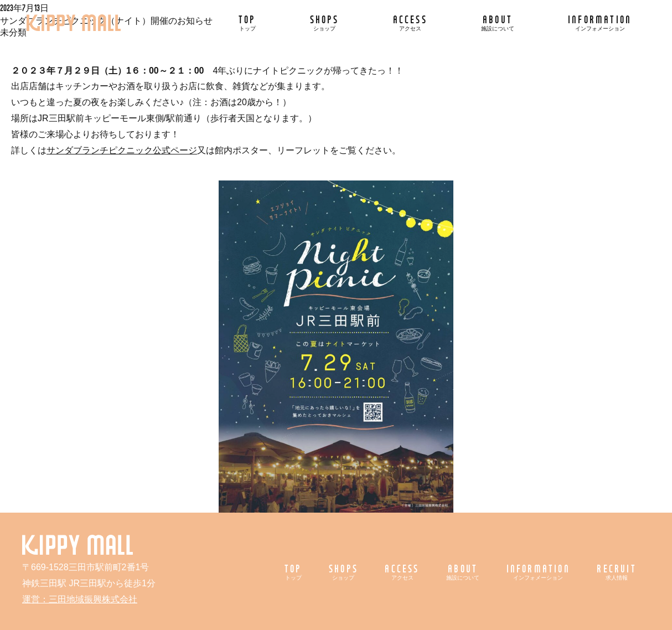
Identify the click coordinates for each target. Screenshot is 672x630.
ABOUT (498, 22)
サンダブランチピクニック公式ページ (122, 150)
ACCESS (410, 22)
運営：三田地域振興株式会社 (80, 599)
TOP (247, 22)
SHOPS (325, 22)
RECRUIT (616, 572)
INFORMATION (600, 22)
